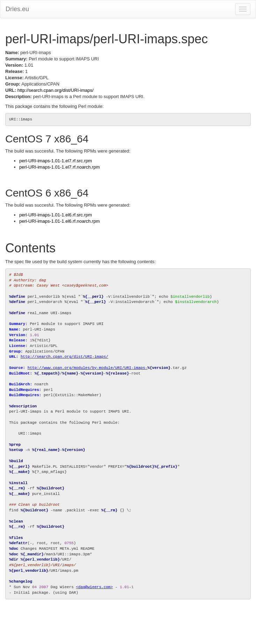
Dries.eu (17, 9)
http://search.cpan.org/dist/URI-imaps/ (56, 90)
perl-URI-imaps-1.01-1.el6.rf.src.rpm (56, 215)
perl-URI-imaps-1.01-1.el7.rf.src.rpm (56, 161)
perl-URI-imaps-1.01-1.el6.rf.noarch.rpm (59, 221)
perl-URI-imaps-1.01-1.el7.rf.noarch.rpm (59, 167)
